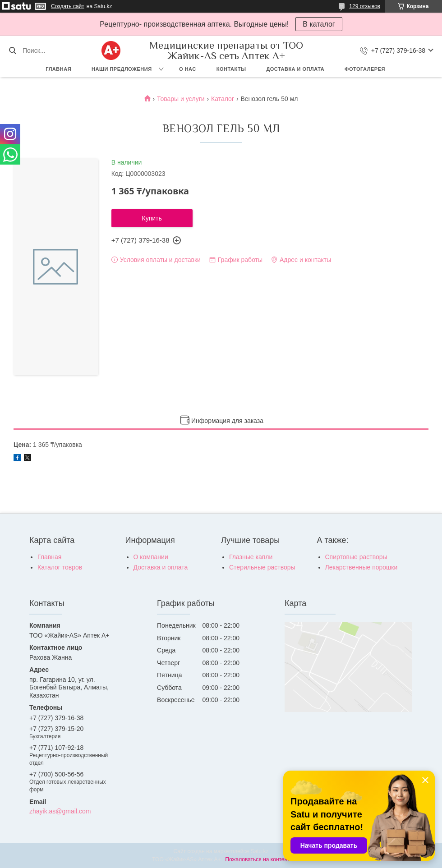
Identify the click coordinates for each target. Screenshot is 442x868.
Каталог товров (60, 567)
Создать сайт (68, 6)
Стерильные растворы (262, 567)
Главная (58, 69)
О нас (188, 69)
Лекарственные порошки (361, 567)
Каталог (223, 99)
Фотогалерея (365, 69)
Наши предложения (122, 69)
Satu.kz (259, 851)
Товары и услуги (181, 99)
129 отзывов (365, 6)
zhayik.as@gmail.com (60, 811)
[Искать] (12, 51)
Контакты (231, 69)
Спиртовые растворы (356, 557)
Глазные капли (251, 557)
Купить (152, 218)
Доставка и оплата (295, 69)
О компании (151, 557)
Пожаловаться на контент (257, 859)
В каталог (319, 24)
